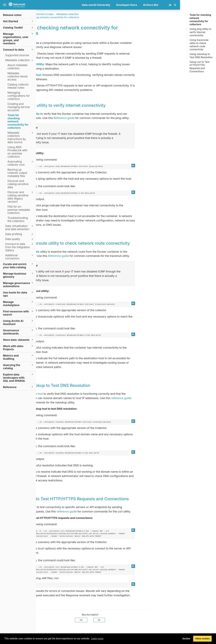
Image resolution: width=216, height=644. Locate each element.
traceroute (69, 252)
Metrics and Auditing (18, 357)
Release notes (12, 15)
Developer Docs (163, 5)
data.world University (132, 5)
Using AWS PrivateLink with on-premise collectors (17, 152)
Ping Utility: (65, 54)
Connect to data (18, 49)
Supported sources (17, 55)
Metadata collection (20, 60)
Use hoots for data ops (18, 294)
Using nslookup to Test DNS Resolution (201, 56)
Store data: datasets (18, 340)
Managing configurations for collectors (19, 96)
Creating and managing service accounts (19, 107)
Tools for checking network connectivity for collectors (18, 121)
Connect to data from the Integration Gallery (20, 247)
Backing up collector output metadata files (17, 173)
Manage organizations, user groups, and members (18, 38)
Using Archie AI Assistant (18, 322)
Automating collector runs (21, 163)
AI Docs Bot (187, 5)
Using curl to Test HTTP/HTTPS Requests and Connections (199, 67)
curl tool (67, 507)
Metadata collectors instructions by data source (21, 137)
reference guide (157, 398)
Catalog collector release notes (18, 86)
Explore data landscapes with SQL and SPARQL (18, 377)
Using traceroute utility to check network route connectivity (199, 45)
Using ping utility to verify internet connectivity (200, 32)
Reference (18, 387)
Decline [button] (186, 639)
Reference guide (100, 118)
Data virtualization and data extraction (20, 228)
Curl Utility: (64, 86)
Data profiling (20, 234)
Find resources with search (18, 313)
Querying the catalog (18, 366)
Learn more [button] (97, 639)
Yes (117, 620)
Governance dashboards (18, 332)
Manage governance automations (18, 284)
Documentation (60, 14)
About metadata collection (17, 67)
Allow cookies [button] (202, 639)
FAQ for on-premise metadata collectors (19, 210)
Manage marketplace (18, 303)
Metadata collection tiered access (17, 76)
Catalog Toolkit (18, 27)
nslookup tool (70, 394)
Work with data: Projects (18, 348)
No (135, 620)
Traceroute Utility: (69, 64)
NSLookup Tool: (67, 75)
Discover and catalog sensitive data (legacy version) (21, 197)
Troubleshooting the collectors (18, 219)
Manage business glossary (18, 275)
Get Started (18, 21)
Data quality (20, 239)
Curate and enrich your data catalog (18, 266)
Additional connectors (20, 257)
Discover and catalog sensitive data (18, 184)
